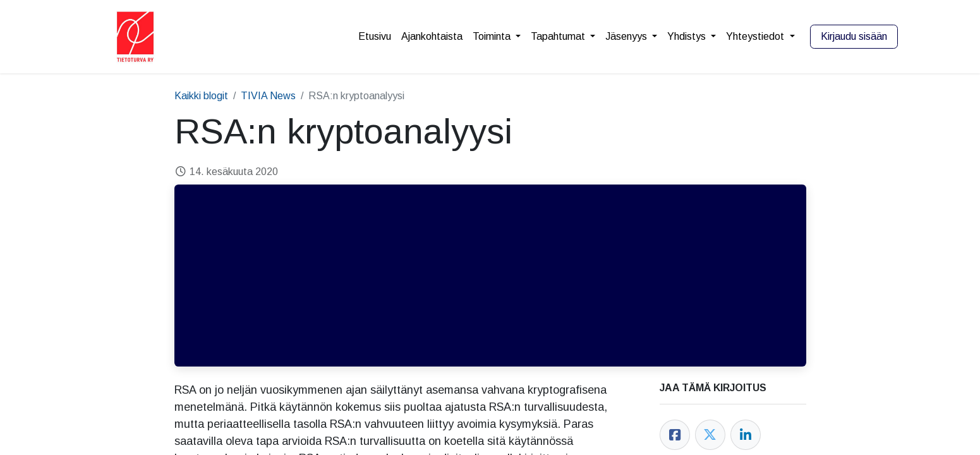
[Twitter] (710, 435)
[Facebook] (675, 435)
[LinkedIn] (746, 435)
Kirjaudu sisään (854, 36)
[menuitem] (375, 37)
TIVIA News (268, 96)
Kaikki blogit (201, 96)
